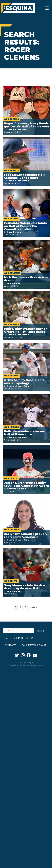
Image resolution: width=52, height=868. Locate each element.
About (40, 631)
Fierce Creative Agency (35, 665)
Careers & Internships (19, 638)
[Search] (18, 631)
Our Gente (11, 478)
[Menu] (47, 8)
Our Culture (12, 273)
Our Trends (11, 119)
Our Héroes (11, 219)
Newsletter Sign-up (33, 645)
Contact (10, 645)
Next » (33, 607)
